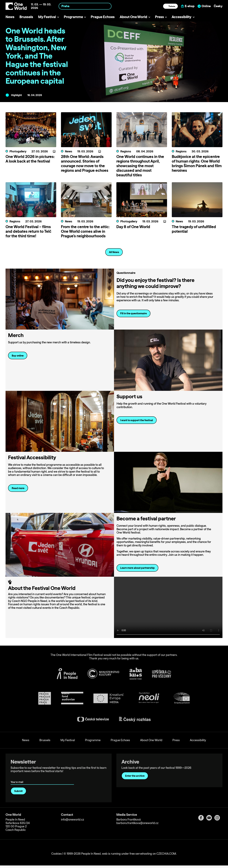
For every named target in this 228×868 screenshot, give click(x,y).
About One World (133, 17)
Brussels (26, 17)
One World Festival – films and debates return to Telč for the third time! (28, 231)
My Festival (47, 17)
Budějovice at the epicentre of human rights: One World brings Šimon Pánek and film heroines (197, 163)
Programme (73, 17)
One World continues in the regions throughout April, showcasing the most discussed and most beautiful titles (140, 166)
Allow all (202, 845)
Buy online (18, 356)
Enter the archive (135, 776)
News (10, 17)
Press (159, 17)
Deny (202, 858)
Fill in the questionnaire (133, 313)
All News (114, 252)
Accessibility (182, 17)
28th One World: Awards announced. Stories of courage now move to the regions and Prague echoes (85, 163)
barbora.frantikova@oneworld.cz (137, 823)
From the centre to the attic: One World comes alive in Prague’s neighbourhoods (85, 231)
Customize (202, 851)
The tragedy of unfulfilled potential (194, 229)
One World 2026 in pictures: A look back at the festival (30, 159)
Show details (49, 864)
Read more (18, 488)
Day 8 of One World (133, 227)
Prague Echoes (103, 17)
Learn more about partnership (137, 568)
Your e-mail (17, 777)
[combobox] (85, 6)
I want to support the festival (137, 420)
